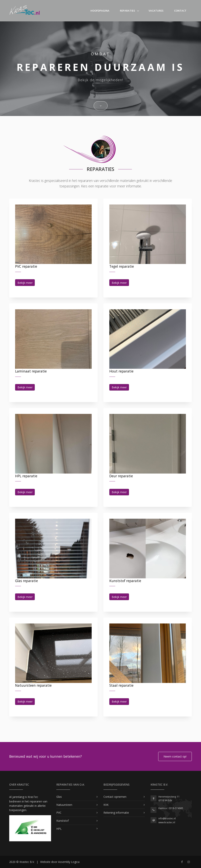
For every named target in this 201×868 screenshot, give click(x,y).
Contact (180, 11)
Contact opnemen (115, 797)
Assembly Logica (69, 862)
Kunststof (63, 821)
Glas (59, 797)
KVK (106, 805)
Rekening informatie (116, 813)
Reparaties (127, 11)
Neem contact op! (175, 756)
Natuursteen (64, 805)
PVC (59, 813)
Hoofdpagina (100, 11)
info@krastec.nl (167, 818)
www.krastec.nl (167, 822)
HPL (59, 829)
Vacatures (156, 11)
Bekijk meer (25, 283)
